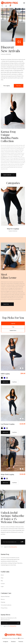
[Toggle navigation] (24, 3)
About (2, 575)
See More (15, 382)
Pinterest (21, 641)
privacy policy (14, 547)
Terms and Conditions (6, 605)
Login (2, 586)
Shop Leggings (7, 86)
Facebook (13, 641)
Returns (3, 599)
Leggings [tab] (13, 323)
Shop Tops (19, 86)
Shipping (3, 602)
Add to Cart (5, 382)
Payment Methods (5, 596)
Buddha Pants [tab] (13, 330)
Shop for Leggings (13, 229)
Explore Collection (8, 175)
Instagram (6, 641)
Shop (2, 578)
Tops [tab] (13, 327)
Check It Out (7, 304)
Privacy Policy (4, 608)
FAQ (2, 581)
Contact (3, 584)
